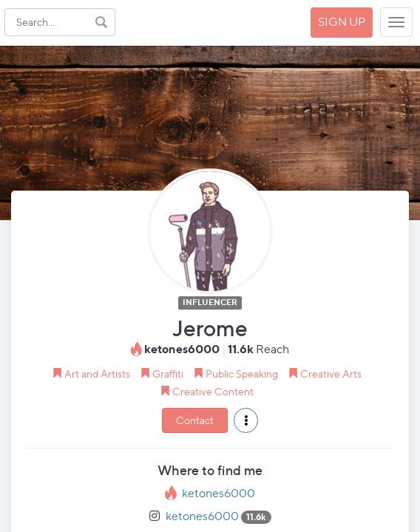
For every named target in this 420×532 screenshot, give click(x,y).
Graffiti (168, 374)
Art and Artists (97, 374)
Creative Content (213, 391)
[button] (246, 420)
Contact (195, 420)
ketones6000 (219, 493)
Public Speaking (242, 374)
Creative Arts (331, 374)
